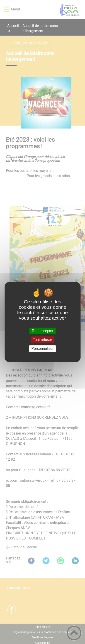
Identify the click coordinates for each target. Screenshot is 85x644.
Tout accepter (42, 331)
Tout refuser (42, 340)
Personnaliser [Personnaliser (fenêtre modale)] (43, 349)
